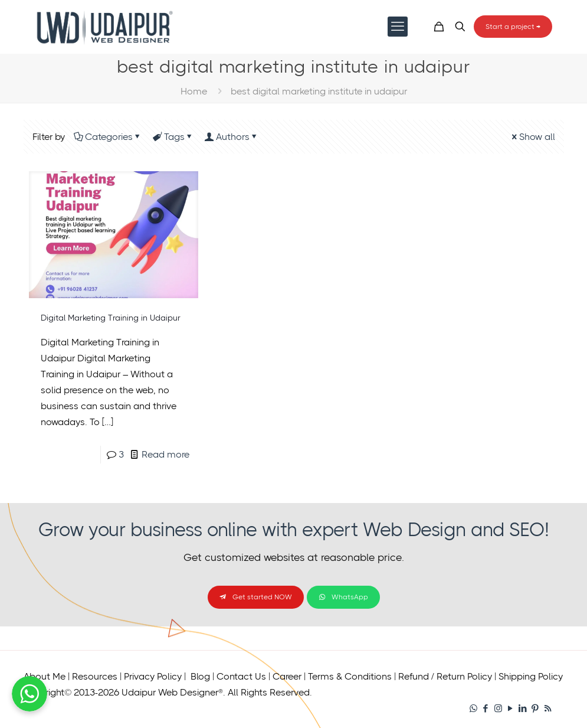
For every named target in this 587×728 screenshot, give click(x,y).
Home (194, 91)
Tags (173, 137)
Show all (532, 137)
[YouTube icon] (511, 709)
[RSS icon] (548, 709)
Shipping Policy (531, 676)
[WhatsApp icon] (473, 709)
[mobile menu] (398, 27)
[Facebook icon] (486, 709)
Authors (232, 137)
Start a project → (513, 27)
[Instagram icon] (498, 709)
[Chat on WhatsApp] (29, 708)
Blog (200, 676)
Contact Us (241, 676)
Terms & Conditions (350, 676)
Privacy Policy (153, 676)
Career (287, 676)
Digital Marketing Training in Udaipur (111, 318)
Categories (108, 137)
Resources (95, 676)
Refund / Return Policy (445, 676)
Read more (165, 454)
